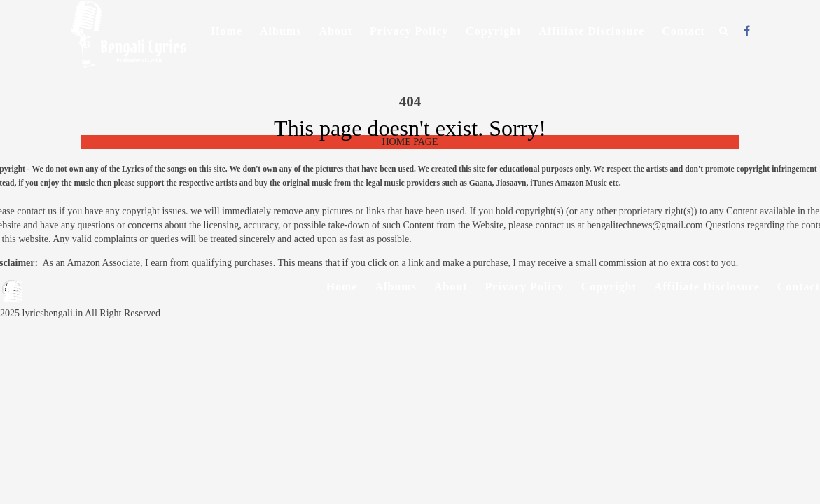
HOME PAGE (410, 142)
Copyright (493, 31)
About (335, 31)
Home (227, 31)
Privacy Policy (409, 31)
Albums (280, 31)
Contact (683, 31)
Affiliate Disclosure (591, 31)
